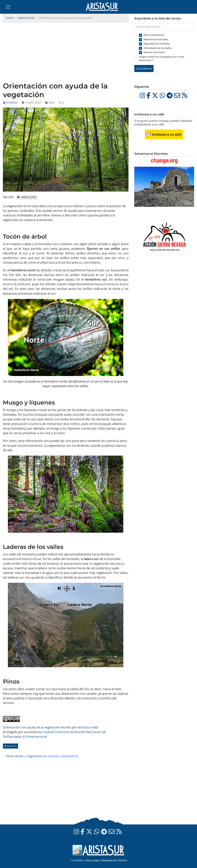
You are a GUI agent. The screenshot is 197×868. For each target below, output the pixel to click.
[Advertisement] (66, 53)
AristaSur (12, 102)
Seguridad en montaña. (157, 44)
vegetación (10, 746)
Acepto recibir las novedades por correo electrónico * (162, 58)
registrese (34, 756)
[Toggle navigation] (8, 7)
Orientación (26, 18)
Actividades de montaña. (158, 48)
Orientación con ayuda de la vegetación (31, 727)
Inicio (10, 18)
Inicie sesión (15, 756)
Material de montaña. (156, 39)
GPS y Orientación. (154, 35)
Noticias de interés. (154, 52)
